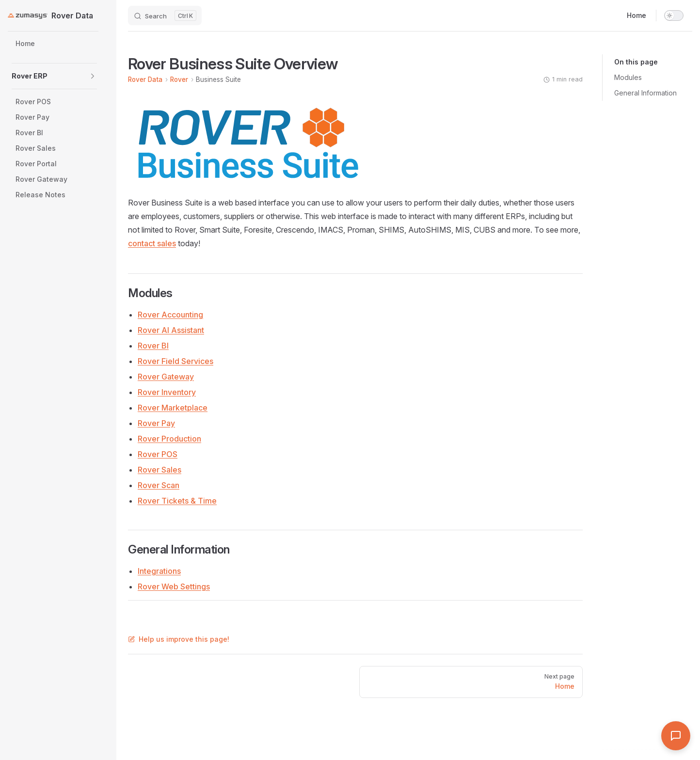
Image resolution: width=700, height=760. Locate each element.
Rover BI (153, 346)
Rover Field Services (175, 361)
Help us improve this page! (179, 639)
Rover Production (169, 439)
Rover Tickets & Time (177, 501)
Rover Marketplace (173, 408)
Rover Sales (159, 470)
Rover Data (145, 79)
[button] (93, 76)
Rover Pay (156, 423)
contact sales (152, 243)
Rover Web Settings (174, 586)
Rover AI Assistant (171, 330)
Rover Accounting (170, 315)
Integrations (159, 571)
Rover (179, 79)
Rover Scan (159, 485)
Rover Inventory (167, 392)
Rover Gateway (166, 377)
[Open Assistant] (676, 736)
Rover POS (158, 454)
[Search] (165, 16)
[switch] (674, 16)
